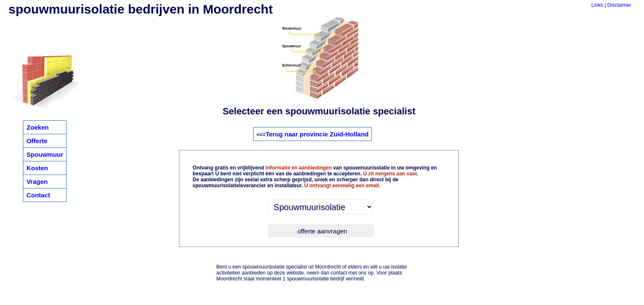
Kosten (37, 168)
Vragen (37, 182)
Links (597, 5)
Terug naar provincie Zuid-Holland (317, 134)
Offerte (37, 141)
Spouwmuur (45, 154)
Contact (38, 195)
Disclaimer (619, 5)
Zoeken (38, 127)
